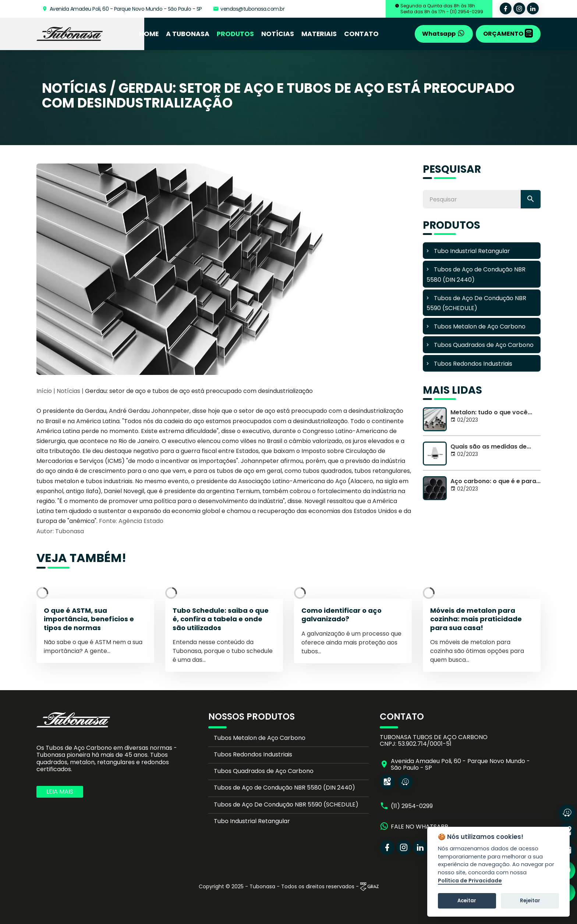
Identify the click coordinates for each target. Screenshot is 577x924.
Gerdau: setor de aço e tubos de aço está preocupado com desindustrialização (199, 391)
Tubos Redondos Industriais (253, 754)
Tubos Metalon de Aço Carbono (260, 738)
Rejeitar (530, 901)
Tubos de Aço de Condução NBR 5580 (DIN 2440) (284, 788)
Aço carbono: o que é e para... (495, 481)
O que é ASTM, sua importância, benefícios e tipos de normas (89, 619)
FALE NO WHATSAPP (420, 827)
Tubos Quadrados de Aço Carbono (264, 771)
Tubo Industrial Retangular (252, 821)
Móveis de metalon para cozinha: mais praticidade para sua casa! (476, 619)
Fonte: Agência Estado (131, 521)
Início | (46, 391)
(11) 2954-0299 (412, 806)
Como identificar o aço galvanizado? (341, 615)
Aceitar (467, 901)
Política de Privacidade (470, 881)
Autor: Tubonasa (60, 531)
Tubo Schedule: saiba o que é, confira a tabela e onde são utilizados (221, 619)
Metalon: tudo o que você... (491, 412)
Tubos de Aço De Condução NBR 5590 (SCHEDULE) (286, 804)
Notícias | (71, 391)
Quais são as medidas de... (491, 447)
